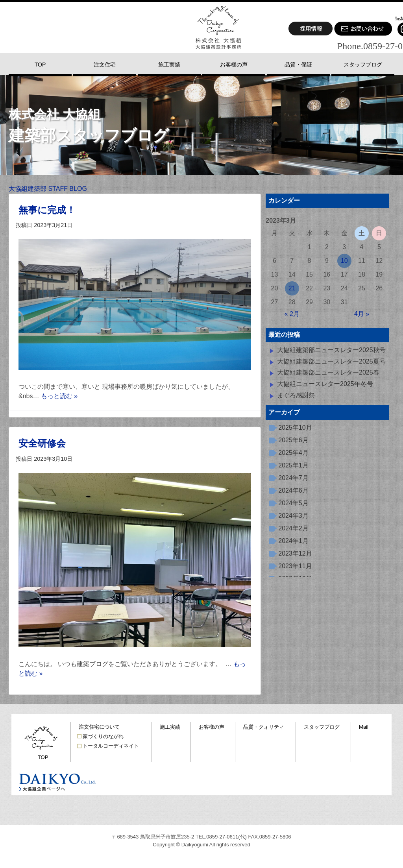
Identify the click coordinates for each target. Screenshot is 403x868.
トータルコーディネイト (111, 746)
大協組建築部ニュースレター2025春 (328, 372)
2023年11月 (295, 566)
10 (344, 261)
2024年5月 (293, 503)
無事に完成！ (47, 210)
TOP (43, 757)
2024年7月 (293, 478)
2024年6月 (293, 490)
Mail (364, 727)
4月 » (362, 314)
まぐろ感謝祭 (296, 395)
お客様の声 (212, 727)
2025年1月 (293, 465)
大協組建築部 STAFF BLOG (48, 189)
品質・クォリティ (264, 727)
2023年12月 (295, 553)
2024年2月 (293, 528)
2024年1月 (293, 541)
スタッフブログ (322, 727)
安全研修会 (42, 443)
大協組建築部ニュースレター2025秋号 (331, 350)
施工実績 (170, 727)
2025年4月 (293, 453)
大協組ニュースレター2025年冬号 (325, 384)
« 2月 (292, 314)
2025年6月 (293, 440)
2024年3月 (293, 516)
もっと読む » (59, 396)
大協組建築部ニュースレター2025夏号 (331, 361)
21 (292, 288)
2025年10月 (295, 428)
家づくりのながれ (103, 736)
